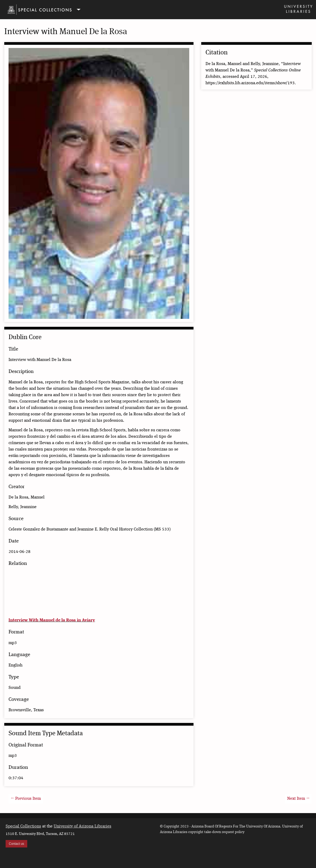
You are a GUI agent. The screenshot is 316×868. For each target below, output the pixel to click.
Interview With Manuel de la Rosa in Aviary (52, 620)
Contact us (16, 844)
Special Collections (23, 826)
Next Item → (298, 799)
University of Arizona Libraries (82, 826)
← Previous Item (26, 799)
